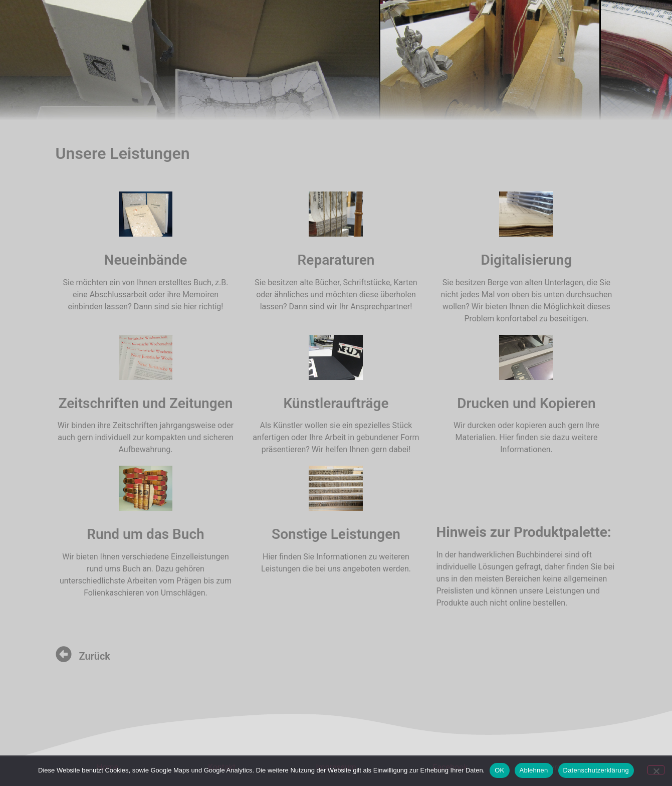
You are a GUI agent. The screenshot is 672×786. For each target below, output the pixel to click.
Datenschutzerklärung (596, 770)
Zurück (95, 656)
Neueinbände (146, 260)
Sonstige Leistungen (336, 534)
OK (499, 770)
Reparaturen (336, 260)
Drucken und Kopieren (526, 403)
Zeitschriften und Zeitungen (146, 403)
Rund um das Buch (145, 534)
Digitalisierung (527, 260)
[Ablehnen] (656, 770)
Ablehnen (534, 770)
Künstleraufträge (336, 403)
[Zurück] (64, 654)
